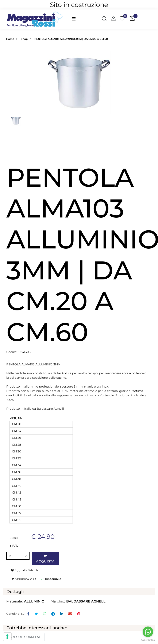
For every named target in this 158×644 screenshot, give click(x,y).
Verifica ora (24, 579)
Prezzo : (14, 538)
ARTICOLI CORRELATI (25, 637)
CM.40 (17, 486)
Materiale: (14, 601)
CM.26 (17, 438)
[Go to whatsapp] (148, 632)
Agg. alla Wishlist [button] (26, 570)
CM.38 (17, 479)
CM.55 (16, 513)
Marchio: (58, 601)
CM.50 (17, 506)
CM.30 (17, 451)
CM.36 (17, 472)
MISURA (16, 418)
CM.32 (16, 458)
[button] (104, 19)
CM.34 (17, 465)
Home (10, 39)
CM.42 (17, 492)
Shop (24, 39)
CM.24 (17, 431)
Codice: (12, 352)
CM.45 (17, 499)
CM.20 (17, 424)
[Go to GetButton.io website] (148, 640)
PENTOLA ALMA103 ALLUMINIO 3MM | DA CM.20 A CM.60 (71, 39)
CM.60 (17, 520)
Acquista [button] (45, 559)
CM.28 (17, 445)
